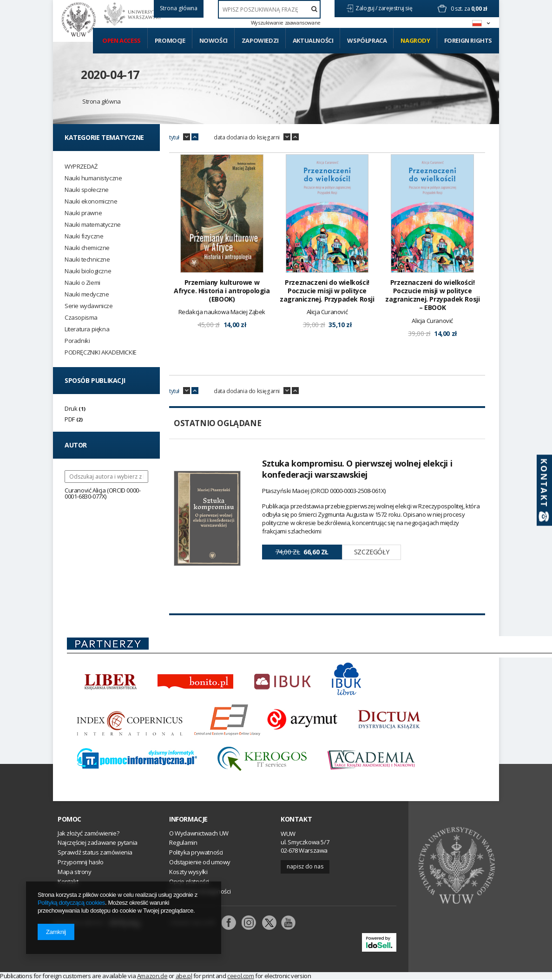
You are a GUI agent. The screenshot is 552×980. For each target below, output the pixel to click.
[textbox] (269, 9)
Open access (122, 40)
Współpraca (367, 40)
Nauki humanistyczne (93, 178)
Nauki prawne (83, 213)
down (187, 137)
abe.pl (184, 976)
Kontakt (296, 819)
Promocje (170, 40)
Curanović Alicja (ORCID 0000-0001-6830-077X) (102, 493)
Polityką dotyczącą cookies (71, 903)
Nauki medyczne (87, 294)
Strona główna (102, 101)
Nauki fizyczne (84, 236)
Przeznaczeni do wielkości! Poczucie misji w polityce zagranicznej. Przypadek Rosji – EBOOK (432, 295)
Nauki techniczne (87, 260)
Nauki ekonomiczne (91, 201)
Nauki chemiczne (87, 248)
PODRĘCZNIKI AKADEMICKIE (101, 352)
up (195, 137)
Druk (71, 408)
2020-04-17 (110, 74)
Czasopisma (81, 318)
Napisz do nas (305, 866)
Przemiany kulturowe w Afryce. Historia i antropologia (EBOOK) (222, 291)
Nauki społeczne (87, 190)
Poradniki (77, 341)
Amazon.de (152, 976)
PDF (70, 419)
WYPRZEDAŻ (81, 167)
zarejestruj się (396, 8)
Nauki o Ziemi (82, 283)
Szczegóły (371, 552)
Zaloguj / (367, 8)
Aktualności (313, 40)
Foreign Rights (468, 40)
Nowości (214, 40)
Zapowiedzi (260, 40)
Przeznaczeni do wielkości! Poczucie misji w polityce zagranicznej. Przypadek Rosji (327, 291)
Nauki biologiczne (88, 271)
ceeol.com (240, 976)
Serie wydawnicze (89, 306)
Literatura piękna (87, 329)
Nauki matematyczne (93, 225)
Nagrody (415, 40)
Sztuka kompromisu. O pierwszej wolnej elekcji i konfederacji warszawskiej (357, 469)
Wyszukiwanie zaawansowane (286, 23)
